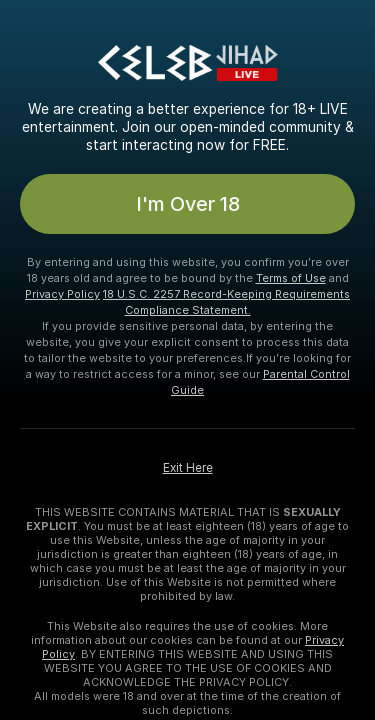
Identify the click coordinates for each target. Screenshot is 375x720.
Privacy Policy (62, 294)
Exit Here (188, 468)
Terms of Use (291, 278)
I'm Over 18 (188, 204)
